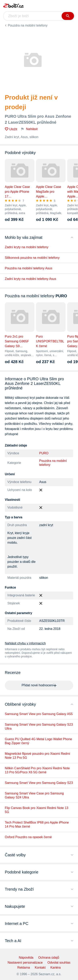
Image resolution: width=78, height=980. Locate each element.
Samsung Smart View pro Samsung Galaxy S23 (39, 783)
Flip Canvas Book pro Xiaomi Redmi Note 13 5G (36, 810)
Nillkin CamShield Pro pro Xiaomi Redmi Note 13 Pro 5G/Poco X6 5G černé (37, 770)
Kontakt (40, 968)
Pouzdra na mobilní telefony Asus (28, 268)
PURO (44, 453)
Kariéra (56, 968)
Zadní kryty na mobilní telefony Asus (30, 279)
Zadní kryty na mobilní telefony (27, 247)
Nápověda (26, 958)
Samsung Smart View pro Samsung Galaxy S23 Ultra (39, 727)
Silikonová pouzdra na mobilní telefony (32, 258)
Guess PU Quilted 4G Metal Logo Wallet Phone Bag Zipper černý (38, 741)
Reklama (24, 968)
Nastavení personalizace (25, 963)
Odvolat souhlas (59, 963)
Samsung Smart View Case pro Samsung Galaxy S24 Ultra (34, 795)
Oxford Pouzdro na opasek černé (28, 837)
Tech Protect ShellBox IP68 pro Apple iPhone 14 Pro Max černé (37, 824)
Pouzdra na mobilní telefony (28, 25)
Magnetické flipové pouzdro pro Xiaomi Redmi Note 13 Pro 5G (37, 756)
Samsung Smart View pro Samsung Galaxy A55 (39, 714)
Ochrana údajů (49, 958)
